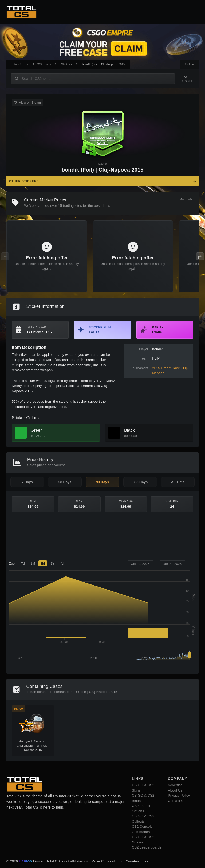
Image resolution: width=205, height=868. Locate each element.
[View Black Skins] (114, 433)
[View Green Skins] (21, 433)
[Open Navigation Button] (195, 12)
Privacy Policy (179, 795)
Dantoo (26, 861)
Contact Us (177, 801)
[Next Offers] (190, 199)
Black (129, 430)
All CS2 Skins (42, 64)
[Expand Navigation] (186, 78)
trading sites (72, 206)
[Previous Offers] (182, 199)
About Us (175, 790)
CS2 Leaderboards (147, 847)
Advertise (175, 785)
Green (37, 430)
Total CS (17, 64)
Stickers (66, 64)
